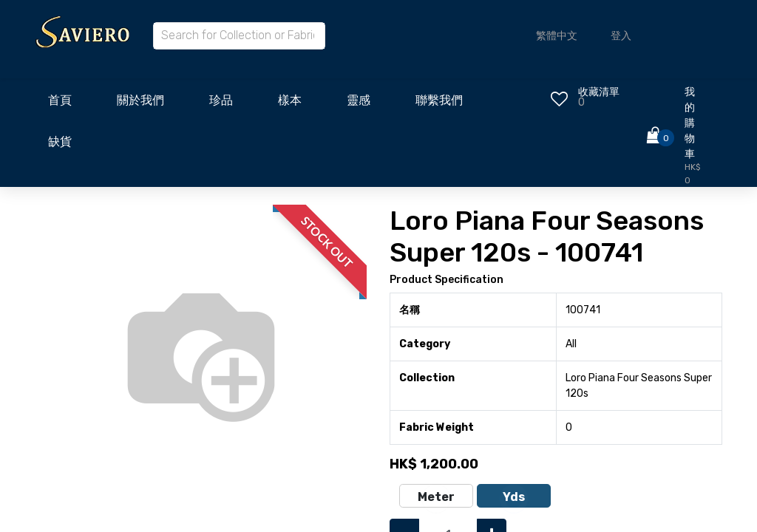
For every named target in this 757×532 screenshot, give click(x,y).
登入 (621, 36)
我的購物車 (690, 123)
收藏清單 (599, 92)
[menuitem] (60, 104)
